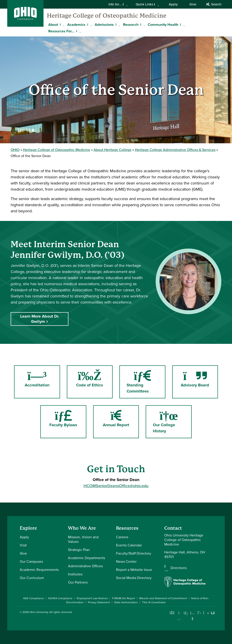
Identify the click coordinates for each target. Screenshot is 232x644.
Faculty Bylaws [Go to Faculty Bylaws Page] (63, 418)
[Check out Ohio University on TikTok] (206, 613)
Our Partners (78, 582)
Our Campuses (31, 561)
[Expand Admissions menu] (117, 24)
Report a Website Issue (134, 570)
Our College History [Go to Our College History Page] (170, 421)
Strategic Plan (79, 550)
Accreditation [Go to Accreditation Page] (42, 379)
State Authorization (126, 602)
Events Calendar (129, 545)
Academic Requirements (39, 570)
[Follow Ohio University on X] (199, 613)
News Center (126, 561)
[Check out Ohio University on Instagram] (179, 619)
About (53, 25)
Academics (76, 25)
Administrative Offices (85, 566)
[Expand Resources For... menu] (78, 31)
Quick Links (147, 4)
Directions (179, 568)
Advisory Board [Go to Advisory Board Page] (199, 379)
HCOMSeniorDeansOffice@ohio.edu (116, 486)
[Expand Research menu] (142, 24)
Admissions (104, 25)
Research (131, 25)
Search (214, 4)
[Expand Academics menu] (89, 24)
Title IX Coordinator (154, 602)
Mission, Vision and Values (83, 539)
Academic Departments (87, 558)
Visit (23, 545)
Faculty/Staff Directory (134, 553)
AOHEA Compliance (60, 598)
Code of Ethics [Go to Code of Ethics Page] (94, 379)
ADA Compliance (33, 598)
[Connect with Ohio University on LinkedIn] (186, 613)
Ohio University (39, 612)
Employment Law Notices (92, 598)
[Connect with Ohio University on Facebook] (172, 613)
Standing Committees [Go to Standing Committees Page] (140, 382)
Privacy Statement (99, 602)
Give (193, 4)
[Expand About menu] (61, 24)
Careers (122, 537)
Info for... (118, 4)
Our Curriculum (32, 578)
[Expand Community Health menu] (182, 24)
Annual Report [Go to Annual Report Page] (116, 418)
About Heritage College (112, 150)
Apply (173, 4)
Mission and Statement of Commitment (163, 598)
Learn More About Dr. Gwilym (40, 319)
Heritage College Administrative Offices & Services (175, 150)
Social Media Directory (134, 578)
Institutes (75, 574)
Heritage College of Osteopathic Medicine (107, 16)
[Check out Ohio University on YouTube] (192, 616)
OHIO (15, 150)
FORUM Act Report (124, 598)
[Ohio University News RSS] (213, 613)
